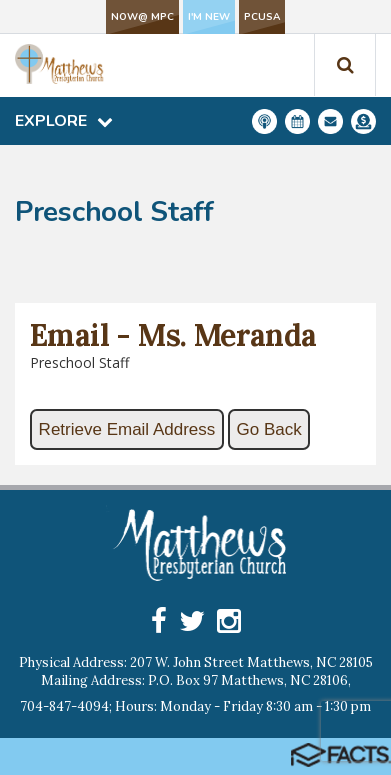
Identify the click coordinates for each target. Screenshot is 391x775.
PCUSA (262, 17)
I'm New (209, 17)
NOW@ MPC (142, 17)
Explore (64, 121)
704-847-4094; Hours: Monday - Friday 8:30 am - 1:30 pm (195, 706)
